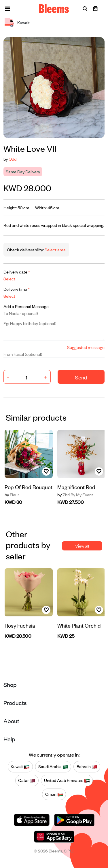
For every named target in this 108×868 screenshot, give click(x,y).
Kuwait (20, 767)
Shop (10, 684)
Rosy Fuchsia (20, 625)
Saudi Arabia (53, 767)
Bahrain (87, 767)
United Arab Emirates (67, 780)
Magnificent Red (76, 487)
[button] (7, 9)
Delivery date (17, 272)
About (11, 721)
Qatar (27, 780)
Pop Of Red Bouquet (29, 487)
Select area (55, 249)
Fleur (12, 495)
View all (82, 546)
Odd (13, 159)
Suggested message (86, 347)
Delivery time (17, 289)
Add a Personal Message (26, 306)
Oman (54, 794)
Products (15, 703)
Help (9, 739)
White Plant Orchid (79, 625)
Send (81, 377)
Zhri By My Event (75, 495)
